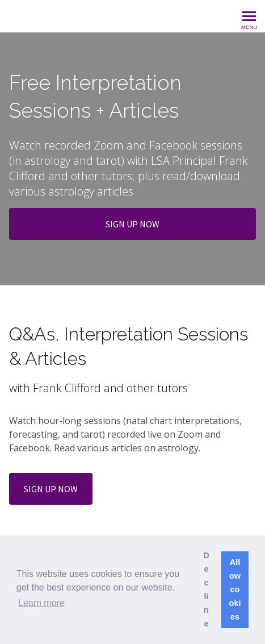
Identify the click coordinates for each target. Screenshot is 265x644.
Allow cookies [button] (235, 589)
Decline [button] (206, 589)
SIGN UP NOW (132, 224)
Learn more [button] (41, 603)
